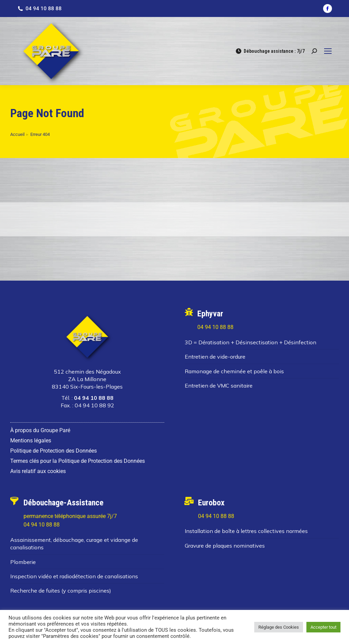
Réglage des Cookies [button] (279, 627)
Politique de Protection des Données (54, 451)
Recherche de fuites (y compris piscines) (61, 591)
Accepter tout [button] (323, 627)
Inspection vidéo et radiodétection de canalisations (74, 576)
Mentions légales (31, 441)
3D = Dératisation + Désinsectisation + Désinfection (251, 342)
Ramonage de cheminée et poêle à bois (234, 371)
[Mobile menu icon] (328, 51)
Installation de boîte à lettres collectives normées (246, 531)
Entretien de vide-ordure (215, 357)
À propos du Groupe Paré (40, 430)
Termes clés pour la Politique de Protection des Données (78, 461)
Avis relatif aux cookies (38, 471)
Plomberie (23, 562)
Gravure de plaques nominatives (225, 546)
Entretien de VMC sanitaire (219, 386)
